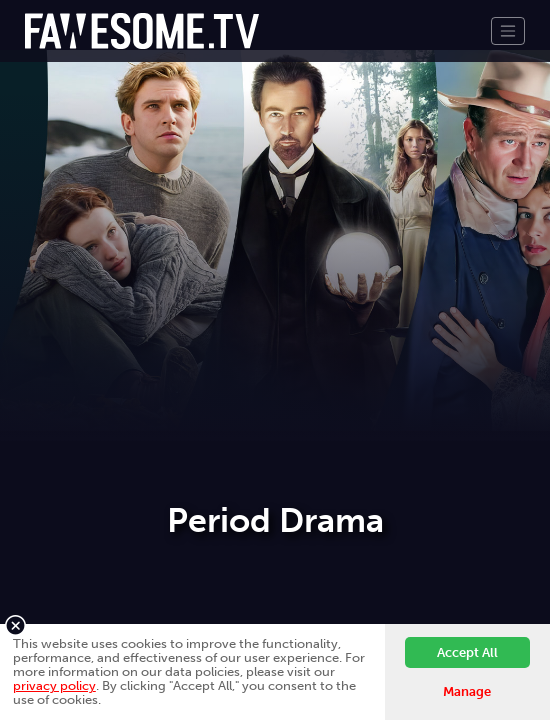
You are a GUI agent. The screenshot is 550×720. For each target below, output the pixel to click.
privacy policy (54, 685)
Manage (467, 691)
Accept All (467, 652)
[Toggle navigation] (508, 31)
